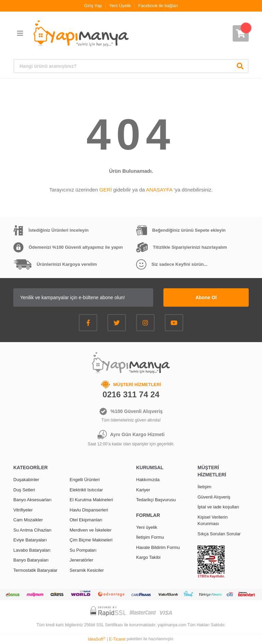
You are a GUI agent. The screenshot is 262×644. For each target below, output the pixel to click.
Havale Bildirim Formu (158, 547)
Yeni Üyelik (120, 6)
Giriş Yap (93, 6)
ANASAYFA (159, 190)
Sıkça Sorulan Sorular (219, 534)
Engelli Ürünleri (85, 480)
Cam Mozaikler (28, 520)
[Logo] (80, 34)
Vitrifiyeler (23, 510)
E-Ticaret (117, 639)
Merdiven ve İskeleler (91, 530)
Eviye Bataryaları (30, 540)
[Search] (131, 66)
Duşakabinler (26, 480)
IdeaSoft (96, 639)
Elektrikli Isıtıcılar (86, 490)
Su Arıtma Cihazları (32, 530)
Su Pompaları (83, 550)
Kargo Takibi (148, 557)
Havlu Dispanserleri (89, 510)
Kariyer (143, 490)
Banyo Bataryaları (31, 560)
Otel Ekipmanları (86, 520)
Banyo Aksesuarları (32, 500)
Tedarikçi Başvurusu (156, 500)
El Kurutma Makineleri (91, 500)
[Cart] (241, 33)
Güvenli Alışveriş (214, 497)
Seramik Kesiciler (87, 570)
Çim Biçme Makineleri (91, 540)
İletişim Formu (150, 537)
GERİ (106, 190)
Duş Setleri (24, 490)
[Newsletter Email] (83, 297)
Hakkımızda (148, 480)
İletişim (204, 487)
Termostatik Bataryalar (35, 570)
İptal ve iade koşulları (218, 507)
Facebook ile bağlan (158, 6)
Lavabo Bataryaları (32, 550)
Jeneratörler (81, 560)
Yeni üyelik (147, 527)
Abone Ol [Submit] (206, 297)
